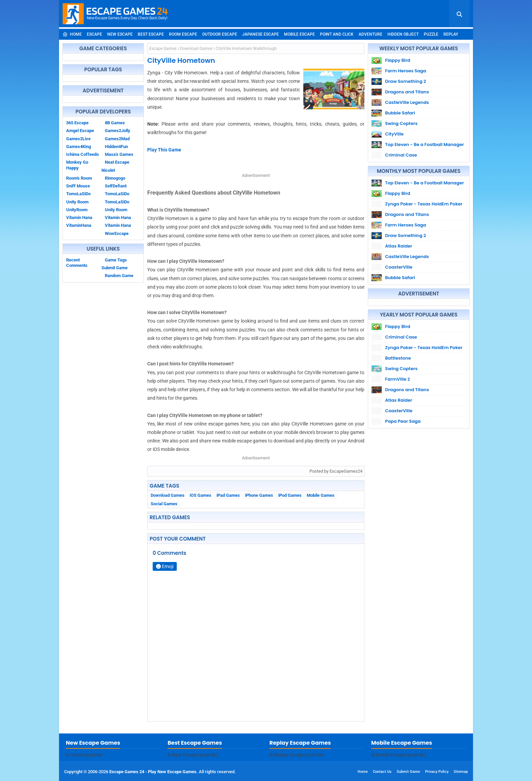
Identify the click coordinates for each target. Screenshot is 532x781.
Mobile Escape (299, 34)
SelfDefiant (116, 186)
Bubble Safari (400, 113)
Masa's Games (119, 154)
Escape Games (163, 49)
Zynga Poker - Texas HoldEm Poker (424, 204)
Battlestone (398, 358)
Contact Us (382, 772)
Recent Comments (77, 263)
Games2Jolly (118, 131)
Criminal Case (401, 155)
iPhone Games (259, 495)
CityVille (394, 134)
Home (72, 34)
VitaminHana (79, 225)
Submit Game (115, 268)
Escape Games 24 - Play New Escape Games (153, 772)
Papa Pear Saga (403, 421)
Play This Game (164, 150)
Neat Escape (117, 162)
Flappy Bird (398, 60)
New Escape (120, 34)
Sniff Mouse (78, 186)
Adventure (370, 34)
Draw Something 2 (406, 81)
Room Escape (183, 34)
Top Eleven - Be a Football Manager (424, 144)
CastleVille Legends (407, 102)
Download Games (196, 49)
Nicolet (108, 170)
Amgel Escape (80, 131)
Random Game (119, 276)
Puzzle (431, 34)
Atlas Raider (399, 246)
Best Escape (151, 34)
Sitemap (461, 772)
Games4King (79, 147)
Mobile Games (321, 495)
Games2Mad (117, 139)
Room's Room (79, 178)
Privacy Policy (437, 772)
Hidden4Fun (116, 147)
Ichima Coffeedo (82, 154)
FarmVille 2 (397, 379)
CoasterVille (399, 267)
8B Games (115, 123)
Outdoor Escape (220, 34)
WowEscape (117, 233)
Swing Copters (401, 123)
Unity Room (77, 202)
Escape (94, 34)
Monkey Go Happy (77, 165)
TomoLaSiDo (117, 194)
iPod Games (290, 495)
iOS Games (201, 495)
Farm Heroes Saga (406, 71)
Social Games (164, 504)
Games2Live (78, 139)
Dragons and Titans (407, 92)
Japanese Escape (261, 34)
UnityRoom (77, 210)
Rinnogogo (115, 178)
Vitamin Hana (118, 217)
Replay (451, 34)
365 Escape (77, 123)
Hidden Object (403, 34)
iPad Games (228, 495)
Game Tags (116, 260)
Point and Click (337, 34)
